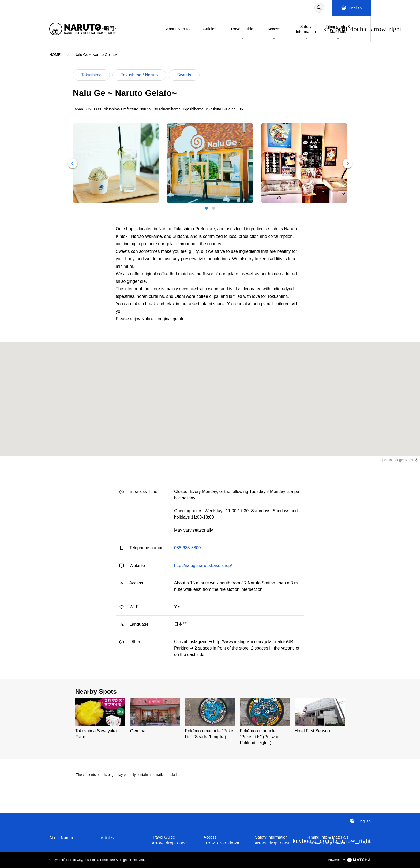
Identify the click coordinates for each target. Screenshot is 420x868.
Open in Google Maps (397, 460)
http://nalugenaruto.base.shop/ (203, 565)
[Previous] (73, 164)
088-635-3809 (187, 548)
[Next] (347, 164)
